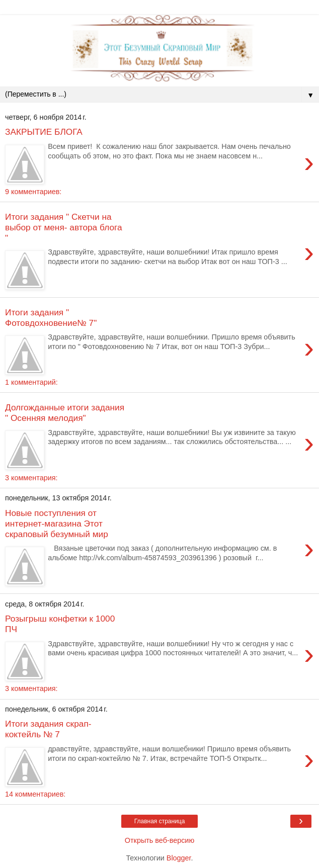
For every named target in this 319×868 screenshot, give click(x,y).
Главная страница (160, 821)
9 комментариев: (33, 192)
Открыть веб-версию (159, 840)
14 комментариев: (35, 794)
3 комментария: (31, 478)
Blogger (179, 858)
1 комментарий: (31, 382)
